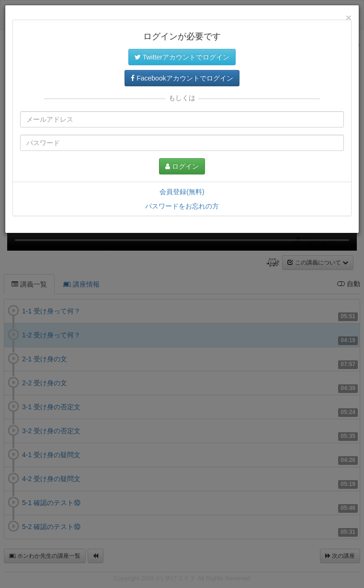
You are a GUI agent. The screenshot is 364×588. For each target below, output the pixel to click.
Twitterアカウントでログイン (182, 57)
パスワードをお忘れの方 (182, 206)
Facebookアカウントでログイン (182, 78)
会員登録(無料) (182, 192)
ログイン (182, 166)
